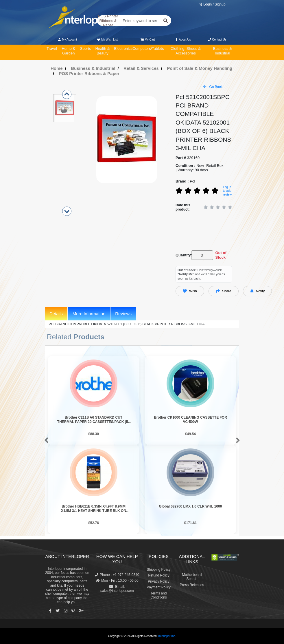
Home (57, 68)
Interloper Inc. (167, 636)
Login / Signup (212, 4)
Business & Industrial (223, 51)
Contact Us (217, 40)
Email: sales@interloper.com (117, 589)
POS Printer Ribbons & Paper (108, 21)
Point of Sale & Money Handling (200, 68)
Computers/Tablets (148, 49)
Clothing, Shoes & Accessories (186, 51)
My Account (67, 40)
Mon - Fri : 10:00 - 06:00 (117, 581)
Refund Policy (158, 575)
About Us (183, 40)
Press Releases (192, 585)
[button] (45, 441)
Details (56, 314)
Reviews (123, 314)
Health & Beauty (102, 51)
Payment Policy (159, 587)
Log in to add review (227, 190)
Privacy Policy (159, 581)
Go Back (213, 87)
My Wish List (107, 40)
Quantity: (182, 255)
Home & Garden (68, 51)
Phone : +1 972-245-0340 (117, 575)
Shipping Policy (158, 570)
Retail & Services (141, 68)
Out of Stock (221, 255)
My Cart (148, 40)
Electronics (123, 49)
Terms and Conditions (159, 595)
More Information (89, 314)
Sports (86, 49)
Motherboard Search (192, 577)
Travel (52, 49)
